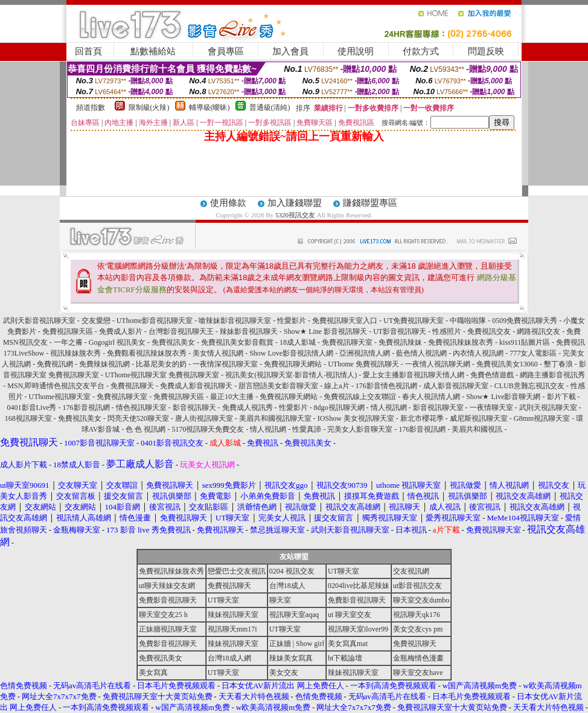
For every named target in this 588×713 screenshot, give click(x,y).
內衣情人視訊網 (478, 353)
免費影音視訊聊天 (168, 600)
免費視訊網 (55, 364)
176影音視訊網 (86, 408)
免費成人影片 (121, 331)
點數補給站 (153, 51)
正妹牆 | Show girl (297, 644)
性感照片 (447, 331)
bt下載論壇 (345, 658)
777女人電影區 (533, 353)
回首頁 (88, 51)
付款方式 (421, 51)
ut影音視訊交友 (417, 586)
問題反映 (486, 51)
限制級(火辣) (149, 107)
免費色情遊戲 (492, 375)
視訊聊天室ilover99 (358, 629)
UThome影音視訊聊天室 (155, 321)
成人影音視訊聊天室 (456, 386)
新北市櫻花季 (422, 418)
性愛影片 (292, 321)
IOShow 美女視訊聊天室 (356, 418)
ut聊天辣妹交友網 (167, 586)
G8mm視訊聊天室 (542, 418)
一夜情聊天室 (491, 408)
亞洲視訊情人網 (365, 353)
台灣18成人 (287, 586)
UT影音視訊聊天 (400, 331)
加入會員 (290, 51)
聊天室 (280, 600)
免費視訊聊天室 (347, 342)
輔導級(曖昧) (209, 107)
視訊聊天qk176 (417, 615)
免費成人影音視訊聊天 (196, 386)
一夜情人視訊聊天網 (438, 364)
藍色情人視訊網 (421, 353)
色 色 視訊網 (145, 429)
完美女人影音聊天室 (360, 429)
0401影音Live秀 (32, 408)
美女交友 (284, 673)
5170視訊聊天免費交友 (208, 429)
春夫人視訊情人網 (431, 397)
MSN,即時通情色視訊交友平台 (56, 386)
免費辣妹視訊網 (104, 364)
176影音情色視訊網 (386, 386)
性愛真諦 (307, 429)
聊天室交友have (418, 673)
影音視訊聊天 (194, 408)
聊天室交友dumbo (421, 600)
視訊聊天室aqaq (294, 615)
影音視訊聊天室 (438, 408)
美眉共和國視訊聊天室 (275, 418)
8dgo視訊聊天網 (339, 408)
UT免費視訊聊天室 (414, 321)
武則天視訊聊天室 (548, 408)
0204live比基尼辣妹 (359, 586)
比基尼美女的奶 (161, 364)
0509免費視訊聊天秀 (525, 321)
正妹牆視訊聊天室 (168, 629)
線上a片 (337, 386)
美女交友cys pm (418, 629)
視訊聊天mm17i (232, 629)
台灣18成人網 (229, 658)
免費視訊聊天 (132, 386)
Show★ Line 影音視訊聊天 (325, 331)
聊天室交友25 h (163, 615)
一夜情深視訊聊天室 (225, 364)
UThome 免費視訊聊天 (363, 364)
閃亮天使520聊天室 (138, 418)
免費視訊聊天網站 (293, 364)
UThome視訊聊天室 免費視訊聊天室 (162, 375)
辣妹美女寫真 (291, 658)
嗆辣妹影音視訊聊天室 (235, 321)
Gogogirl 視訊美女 (117, 342)
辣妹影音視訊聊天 (249, 331)
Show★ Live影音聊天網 (503, 397)
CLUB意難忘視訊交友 (529, 386)
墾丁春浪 (558, 364)
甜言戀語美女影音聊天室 (278, 386)
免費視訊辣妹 (400, 342)
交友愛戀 (96, 321)
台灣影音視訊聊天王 (181, 331)
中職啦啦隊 (468, 321)
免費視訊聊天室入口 (345, 321)
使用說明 (356, 51)
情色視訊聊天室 (141, 408)
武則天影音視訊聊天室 (39, 321)
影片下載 (561, 397)
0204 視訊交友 (292, 571)
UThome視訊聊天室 (60, 397)
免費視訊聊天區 (68, 331)
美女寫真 (153, 673)
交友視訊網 (411, 571)
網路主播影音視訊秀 (552, 375)
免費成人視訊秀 (248, 408)
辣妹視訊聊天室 (233, 615)
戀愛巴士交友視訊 (237, 571)
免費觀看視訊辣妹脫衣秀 (147, 353)
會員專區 (226, 51)
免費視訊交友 (489, 331)
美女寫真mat (348, 644)
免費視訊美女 (173, 342)
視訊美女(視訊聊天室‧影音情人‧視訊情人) (291, 375)
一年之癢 (68, 342)
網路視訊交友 (538, 331)
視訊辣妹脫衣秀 (75, 353)
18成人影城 (298, 342)
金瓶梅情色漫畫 (418, 658)
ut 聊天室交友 (350, 615)
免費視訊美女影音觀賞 (237, 342)
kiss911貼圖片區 (525, 342)
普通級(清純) (270, 107)
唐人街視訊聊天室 (204, 418)
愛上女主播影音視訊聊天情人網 (414, 375)
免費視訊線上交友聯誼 (360, 397)
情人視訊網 (389, 408)
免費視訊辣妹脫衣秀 (461, 342)
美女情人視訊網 (218, 353)
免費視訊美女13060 (507, 364)
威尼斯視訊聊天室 (479, 418)
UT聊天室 (344, 571)
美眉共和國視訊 (477, 429)
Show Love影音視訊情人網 (291, 353)
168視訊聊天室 (28, 418)
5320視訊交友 (295, 215)
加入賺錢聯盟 (295, 203)
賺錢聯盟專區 (370, 203)
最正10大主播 (232, 397)
